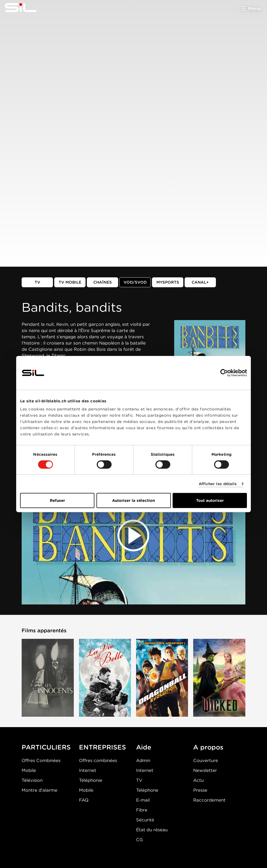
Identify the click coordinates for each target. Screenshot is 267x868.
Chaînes (103, 282)
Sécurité (145, 820)
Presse (200, 790)
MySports (168, 282)
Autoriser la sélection (133, 501)
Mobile (29, 770)
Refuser (57, 501)
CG (139, 840)
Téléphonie (91, 780)
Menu (254, 8)
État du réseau (152, 830)
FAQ (84, 800)
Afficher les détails (218, 484)
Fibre (142, 810)
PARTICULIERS (46, 747)
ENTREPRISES (102, 747)
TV (37, 282)
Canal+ (200, 282)
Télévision (32, 780)
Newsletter (205, 770)
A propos (208, 747)
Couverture (206, 760)
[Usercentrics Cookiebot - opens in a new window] (224, 373)
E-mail (143, 800)
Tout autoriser (210, 501)
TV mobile (70, 282)
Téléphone (147, 790)
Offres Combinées (41, 760)
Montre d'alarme (40, 790)
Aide (144, 747)
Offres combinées (98, 760)
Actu (198, 780)
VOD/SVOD (135, 282)
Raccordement (209, 800)
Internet (88, 770)
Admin (143, 760)
